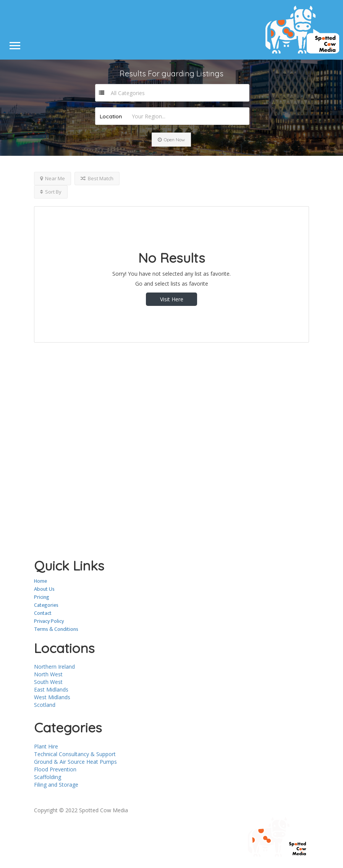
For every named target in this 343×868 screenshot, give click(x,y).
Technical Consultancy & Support (75, 754)
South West (48, 682)
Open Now (171, 140)
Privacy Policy (49, 621)
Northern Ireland (54, 667)
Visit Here (172, 299)
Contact (43, 613)
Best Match (97, 178)
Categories (46, 605)
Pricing (42, 597)
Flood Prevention (55, 769)
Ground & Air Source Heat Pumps (75, 762)
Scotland (45, 705)
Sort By (51, 192)
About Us (44, 589)
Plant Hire (46, 746)
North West (48, 674)
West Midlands (52, 697)
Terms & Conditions (56, 629)
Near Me (53, 178)
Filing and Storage (56, 785)
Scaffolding (48, 777)
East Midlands (51, 689)
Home (40, 581)
